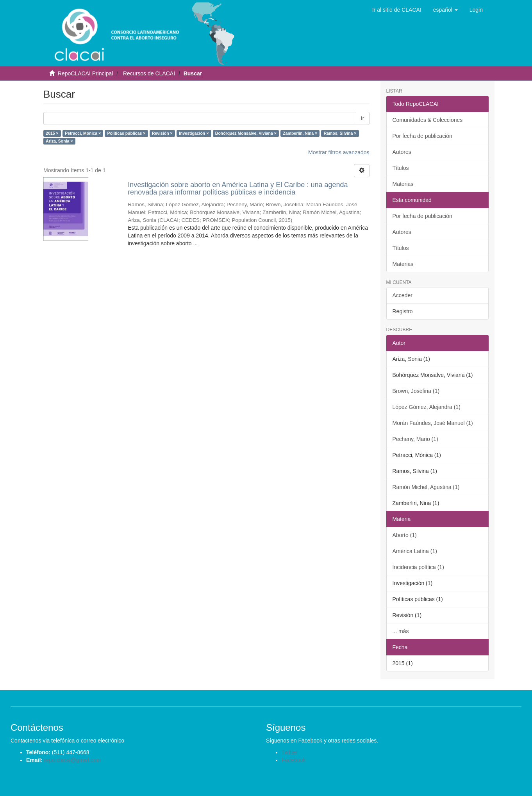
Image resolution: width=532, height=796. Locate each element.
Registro (403, 311)
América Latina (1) (415, 551)
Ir (363, 118)
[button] (445, 10)
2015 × (52, 133)
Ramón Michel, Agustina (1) (426, 487)
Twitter (290, 752)
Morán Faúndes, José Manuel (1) (433, 423)
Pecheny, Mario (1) (415, 439)
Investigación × (194, 133)
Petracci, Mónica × (83, 133)
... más (401, 631)
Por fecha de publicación (422, 136)
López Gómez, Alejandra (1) (427, 407)
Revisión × (162, 133)
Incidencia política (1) (418, 567)
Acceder (403, 295)
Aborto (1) (405, 535)
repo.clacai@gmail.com (73, 760)
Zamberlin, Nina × (300, 133)
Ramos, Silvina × (340, 133)
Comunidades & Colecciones (428, 120)
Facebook (294, 760)
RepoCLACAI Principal (86, 73)
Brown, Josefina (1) (416, 391)
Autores (402, 152)
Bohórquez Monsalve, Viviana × (246, 133)
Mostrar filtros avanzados (339, 152)
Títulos (401, 168)
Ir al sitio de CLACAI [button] (397, 10)
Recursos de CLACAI (149, 73)
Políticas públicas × (127, 133)
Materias (403, 184)
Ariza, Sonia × (59, 141)
